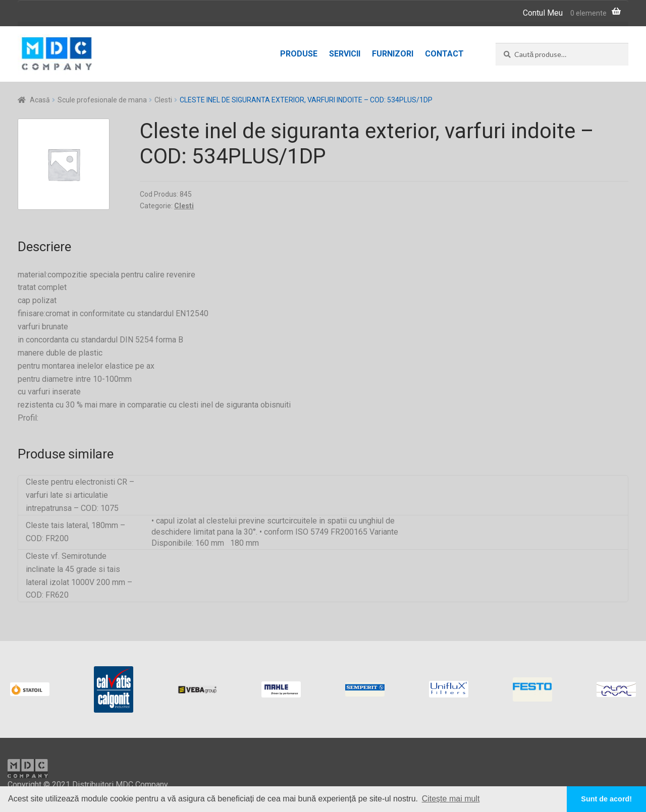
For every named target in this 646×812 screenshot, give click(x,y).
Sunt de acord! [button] (606, 799)
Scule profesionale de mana (102, 100)
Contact (444, 54)
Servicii (345, 54)
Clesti (163, 100)
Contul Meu (543, 13)
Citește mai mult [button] (451, 799)
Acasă (40, 100)
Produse (299, 54)
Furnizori (393, 54)
